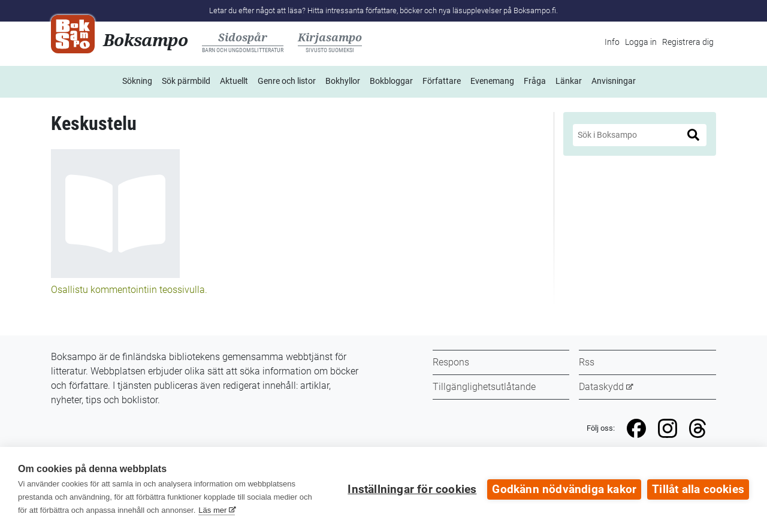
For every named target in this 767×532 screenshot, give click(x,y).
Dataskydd (601, 387)
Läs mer (212, 510)
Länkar (569, 81)
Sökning (137, 81)
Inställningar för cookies (412, 489)
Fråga (535, 81)
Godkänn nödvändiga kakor (564, 489)
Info (612, 42)
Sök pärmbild (186, 81)
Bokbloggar (391, 81)
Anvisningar (614, 81)
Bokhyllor (343, 81)
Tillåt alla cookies (698, 489)
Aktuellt (234, 81)
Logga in (641, 42)
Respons (451, 362)
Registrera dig (688, 42)
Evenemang (492, 81)
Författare (442, 81)
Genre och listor (287, 81)
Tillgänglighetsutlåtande (484, 387)
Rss (587, 362)
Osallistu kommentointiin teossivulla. (129, 290)
